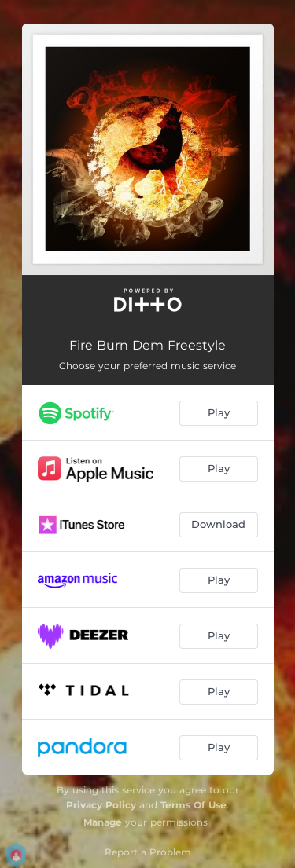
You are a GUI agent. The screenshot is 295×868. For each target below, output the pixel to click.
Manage (103, 822)
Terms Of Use (194, 805)
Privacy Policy (101, 805)
